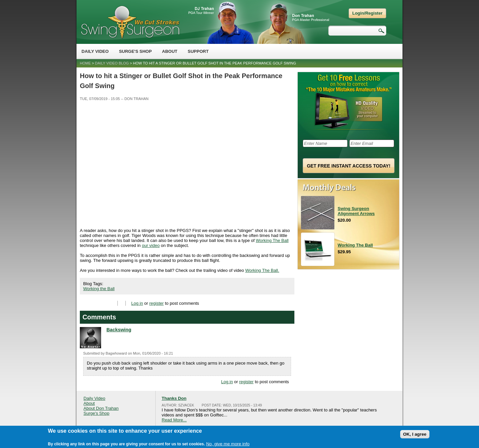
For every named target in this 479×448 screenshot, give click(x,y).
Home (85, 63)
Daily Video (95, 51)
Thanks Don (174, 398)
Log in (137, 303)
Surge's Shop (135, 51)
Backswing (119, 330)
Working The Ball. (262, 270)
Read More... (174, 420)
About (170, 51)
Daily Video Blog (112, 63)
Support (198, 51)
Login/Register (367, 13)
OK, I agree (415, 434)
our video (151, 245)
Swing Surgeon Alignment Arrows (356, 211)
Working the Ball (99, 289)
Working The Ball (272, 240)
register (157, 303)
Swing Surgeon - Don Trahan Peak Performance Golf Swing (130, 22)
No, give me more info (228, 444)
